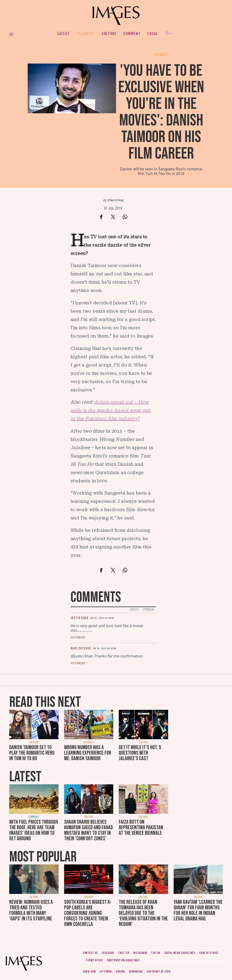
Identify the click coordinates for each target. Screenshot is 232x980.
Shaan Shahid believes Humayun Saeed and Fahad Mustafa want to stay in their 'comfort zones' (88, 830)
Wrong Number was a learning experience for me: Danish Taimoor (88, 753)
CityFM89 (106, 972)
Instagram (140, 953)
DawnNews (136, 972)
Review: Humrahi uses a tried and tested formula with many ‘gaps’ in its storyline (31, 910)
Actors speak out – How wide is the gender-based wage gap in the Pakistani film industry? (111, 410)
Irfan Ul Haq (116, 200)
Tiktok (156, 953)
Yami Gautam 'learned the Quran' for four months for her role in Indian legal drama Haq (198, 910)
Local (153, 34)
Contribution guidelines (123, 960)
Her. (169, 33)
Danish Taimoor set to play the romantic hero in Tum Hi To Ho (32, 753)
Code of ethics (209, 953)
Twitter (123, 953)
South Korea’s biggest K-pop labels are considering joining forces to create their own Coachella (88, 913)
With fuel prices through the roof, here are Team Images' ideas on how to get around (34, 830)
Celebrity (86, 34)
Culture (109, 34)
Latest (64, 34)
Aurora (120, 972)
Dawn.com (89, 972)
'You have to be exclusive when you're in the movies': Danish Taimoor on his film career (161, 112)
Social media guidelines (180, 953)
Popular (149, 610)
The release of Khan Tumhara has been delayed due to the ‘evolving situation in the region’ (143, 913)
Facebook (108, 953)
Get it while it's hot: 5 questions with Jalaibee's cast (140, 753)
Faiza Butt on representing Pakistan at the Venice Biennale (141, 827)
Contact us (90, 953)
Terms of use (94, 960)
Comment (132, 34)
